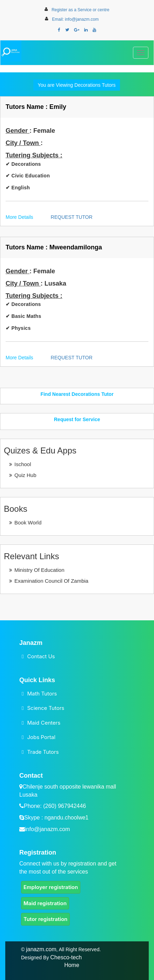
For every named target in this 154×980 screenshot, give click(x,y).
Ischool (23, 464)
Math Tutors (42, 694)
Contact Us (41, 656)
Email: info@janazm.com (75, 19)
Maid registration (45, 903)
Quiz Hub (25, 475)
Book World (28, 522)
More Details (19, 217)
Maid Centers (44, 723)
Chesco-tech (66, 957)
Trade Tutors (43, 752)
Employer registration (51, 887)
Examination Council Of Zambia (51, 581)
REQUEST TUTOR (72, 217)
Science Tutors (46, 708)
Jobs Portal (41, 737)
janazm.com (41, 949)
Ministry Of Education (39, 570)
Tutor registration (45, 919)
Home (72, 965)
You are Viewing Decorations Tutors (77, 85)
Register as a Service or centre (81, 10)
